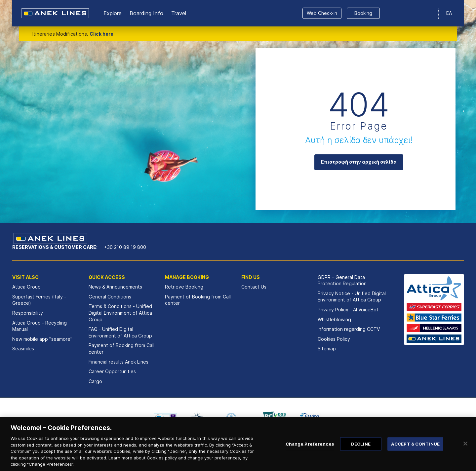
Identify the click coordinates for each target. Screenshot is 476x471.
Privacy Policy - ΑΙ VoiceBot (348, 310)
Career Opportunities (112, 371)
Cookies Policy (334, 339)
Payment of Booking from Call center (121, 349)
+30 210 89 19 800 (125, 247)
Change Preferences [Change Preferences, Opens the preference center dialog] (310, 452)
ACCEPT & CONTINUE (415, 452)
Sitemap (327, 349)
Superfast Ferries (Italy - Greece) (39, 300)
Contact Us (254, 287)
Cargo (95, 381)
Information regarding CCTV (349, 329)
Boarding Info (146, 13)
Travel (179, 13)
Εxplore (113, 13)
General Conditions (110, 297)
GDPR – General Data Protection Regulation (342, 280)
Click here (101, 34)
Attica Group (26, 287)
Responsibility (28, 313)
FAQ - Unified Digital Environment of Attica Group (120, 332)
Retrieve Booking (184, 287)
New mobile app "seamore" (42, 339)
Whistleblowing (334, 319)
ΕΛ (449, 13)
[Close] (465, 451)
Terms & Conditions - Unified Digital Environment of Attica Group (120, 313)
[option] (165, 417)
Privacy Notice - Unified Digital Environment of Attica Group (352, 297)
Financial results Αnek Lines (119, 362)
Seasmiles (23, 349)
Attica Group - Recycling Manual (40, 326)
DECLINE (361, 452)
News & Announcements (115, 287)
